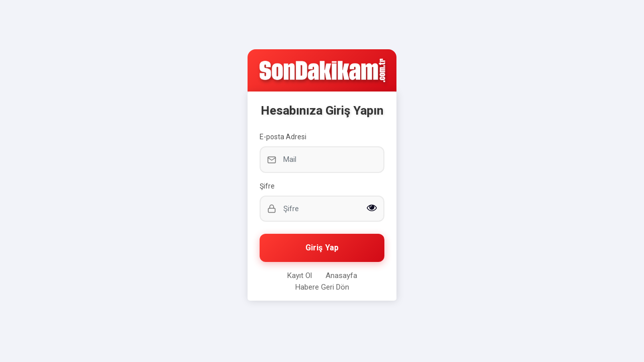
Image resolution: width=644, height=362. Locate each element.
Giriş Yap (322, 248)
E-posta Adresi (283, 137)
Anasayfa (341, 276)
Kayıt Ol (300, 276)
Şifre (267, 186)
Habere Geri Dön (322, 287)
